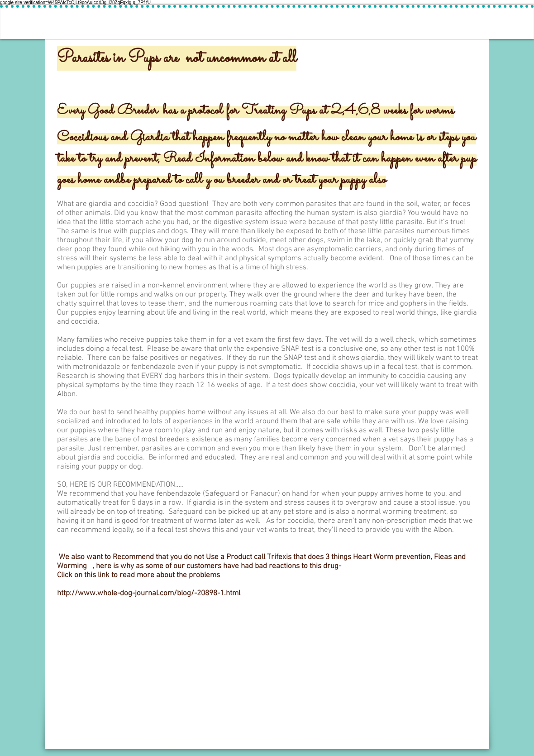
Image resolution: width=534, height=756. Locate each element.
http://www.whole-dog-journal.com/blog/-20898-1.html (149, 593)
